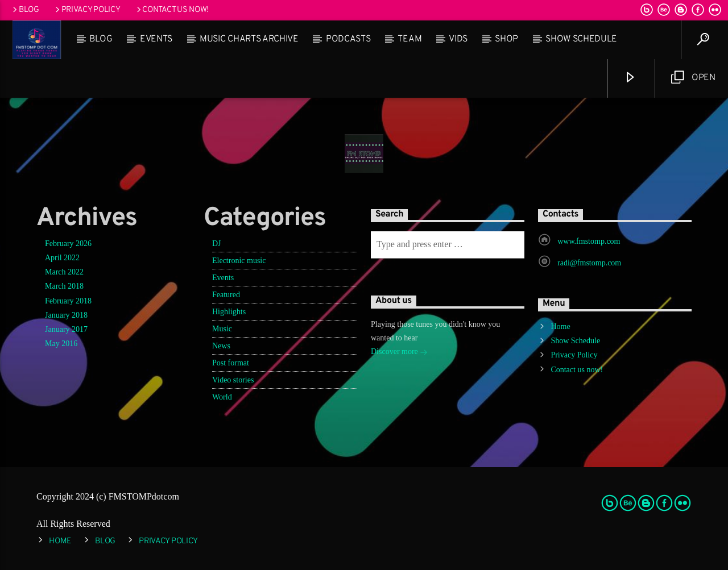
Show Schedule (581, 39)
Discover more (399, 353)
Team (409, 39)
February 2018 (68, 301)
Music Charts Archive (249, 39)
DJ (217, 244)
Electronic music (239, 261)
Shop (506, 39)
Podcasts (348, 39)
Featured (226, 295)
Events (156, 39)
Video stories (233, 380)
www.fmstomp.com (589, 241)
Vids (458, 39)
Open (693, 78)
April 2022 (62, 258)
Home (560, 326)
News (221, 346)
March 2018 (64, 286)
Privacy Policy (87, 10)
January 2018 (66, 315)
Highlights (229, 312)
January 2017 (66, 329)
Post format (231, 363)
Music (222, 329)
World (222, 397)
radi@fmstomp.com (589, 263)
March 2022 (64, 272)
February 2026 (68, 244)
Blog (25, 10)
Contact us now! (172, 10)
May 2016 (61, 344)
